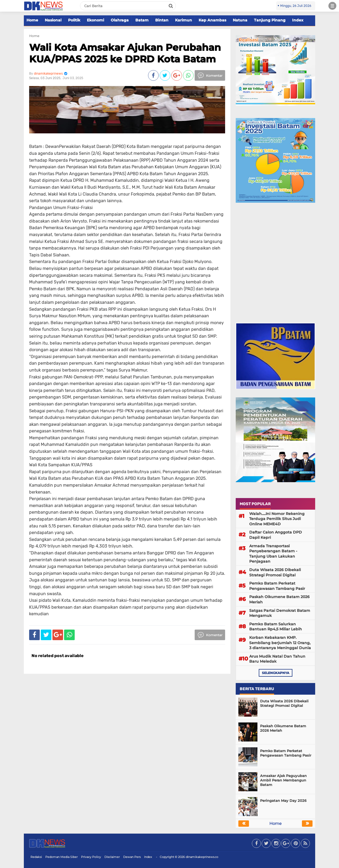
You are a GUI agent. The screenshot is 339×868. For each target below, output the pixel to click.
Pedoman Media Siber (61, 857)
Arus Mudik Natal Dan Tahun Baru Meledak (277, 659)
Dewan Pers (132, 857)
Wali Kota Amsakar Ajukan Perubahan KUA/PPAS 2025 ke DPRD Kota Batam (125, 53)
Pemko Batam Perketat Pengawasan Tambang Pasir (277, 586)
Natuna (240, 20)
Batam (142, 20)
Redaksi (36, 857)
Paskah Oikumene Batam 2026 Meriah (279, 599)
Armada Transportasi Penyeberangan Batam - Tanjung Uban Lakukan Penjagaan (273, 554)
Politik (74, 20)
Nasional (53, 20)
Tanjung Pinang (270, 20)
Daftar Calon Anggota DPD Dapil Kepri (276, 535)
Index (298, 20)
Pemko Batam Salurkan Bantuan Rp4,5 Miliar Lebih (276, 627)
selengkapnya (276, 673)
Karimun (184, 20)
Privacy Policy (91, 857)
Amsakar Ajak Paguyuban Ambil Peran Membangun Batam (283, 780)
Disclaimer (112, 857)
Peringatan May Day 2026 (283, 801)
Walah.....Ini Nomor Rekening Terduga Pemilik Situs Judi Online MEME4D (277, 519)
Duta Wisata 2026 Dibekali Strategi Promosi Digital (275, 572)
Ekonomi (95, 20)
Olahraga (120, 20)
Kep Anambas (212, 20)
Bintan (162, 20)
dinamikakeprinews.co (202, 857)
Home (32, 20)
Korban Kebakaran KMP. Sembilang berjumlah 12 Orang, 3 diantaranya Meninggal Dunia (280, 643)
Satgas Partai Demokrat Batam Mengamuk (280, 613)
